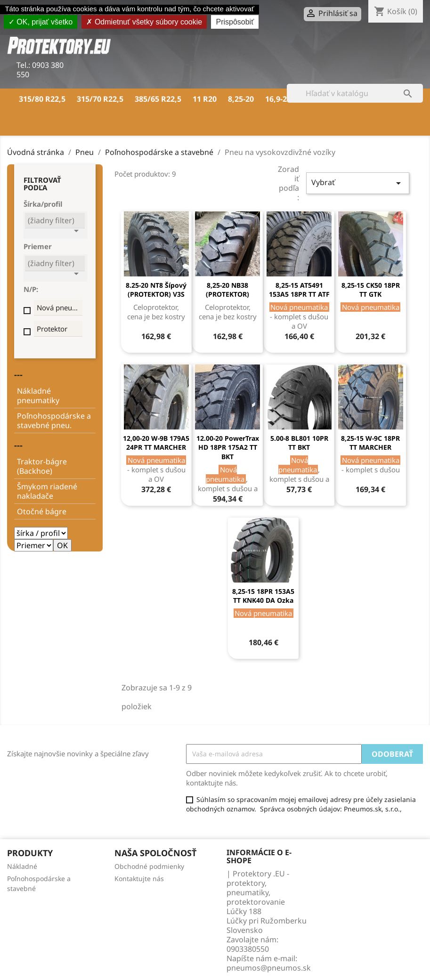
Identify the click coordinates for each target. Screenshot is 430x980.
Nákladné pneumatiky (38, 396)
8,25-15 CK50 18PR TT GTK (371, 290)
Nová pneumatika (60, 308)
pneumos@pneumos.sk (269, 968)
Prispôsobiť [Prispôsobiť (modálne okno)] (235, 22)
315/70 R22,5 (100, 99)
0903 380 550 (40, 70)
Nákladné (22, 866)
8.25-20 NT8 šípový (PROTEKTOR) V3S (156, 290)
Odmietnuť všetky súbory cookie (144, 22)
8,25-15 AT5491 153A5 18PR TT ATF (299, 290)
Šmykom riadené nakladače (47, 491)
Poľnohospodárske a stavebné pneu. (54, 421)
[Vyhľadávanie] (355, 93)
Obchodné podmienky (149, 866)
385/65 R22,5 (158, 99)
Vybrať (357, 183)
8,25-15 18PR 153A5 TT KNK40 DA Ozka (263, 596)
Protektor (52, 329)
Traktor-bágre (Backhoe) (42, 466)
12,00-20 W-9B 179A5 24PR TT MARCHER (156, 443)
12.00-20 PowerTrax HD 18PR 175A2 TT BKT (228, 448)
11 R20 (205, 99)
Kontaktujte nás (139, 879)
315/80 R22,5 (42, 99)
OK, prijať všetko (41, 22)
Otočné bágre (42, 511)
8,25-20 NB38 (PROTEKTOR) (227, 290)
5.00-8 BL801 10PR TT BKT (299, 443)
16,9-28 (278, 99)
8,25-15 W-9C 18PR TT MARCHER (370, 443)
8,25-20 (241, 99)
